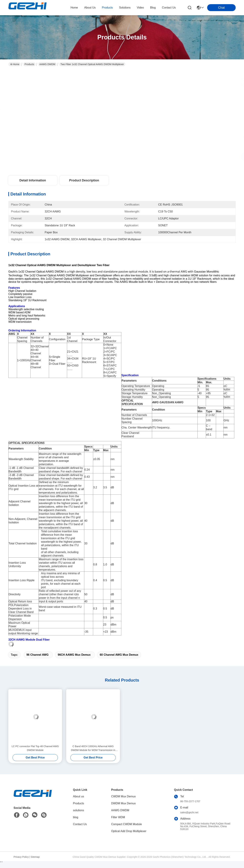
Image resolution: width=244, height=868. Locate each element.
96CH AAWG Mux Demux (74, 655)
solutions (125, 8)
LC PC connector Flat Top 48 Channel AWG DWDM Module (35, 748)
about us (90, 8)
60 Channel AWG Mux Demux (119, 655)
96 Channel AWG (37, 655)
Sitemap (35, 857)
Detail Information (33, 180)
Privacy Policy (21, 857)
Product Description (84, 180)
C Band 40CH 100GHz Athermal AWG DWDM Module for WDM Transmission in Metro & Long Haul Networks (93, 748)
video (140, 8)
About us (78, 796)
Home (74, 8)
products (107, 8)
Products (29, 64)
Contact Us (80, 824)
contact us (169, 8)
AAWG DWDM (47, 64)
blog (153, 8)
